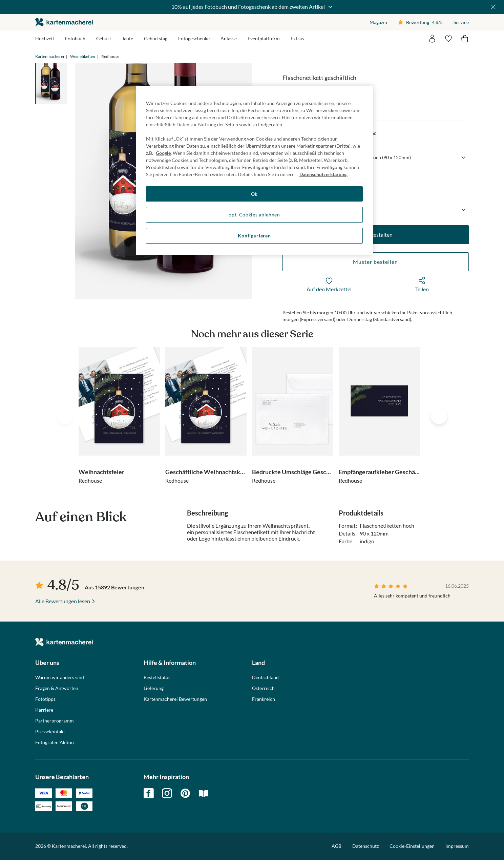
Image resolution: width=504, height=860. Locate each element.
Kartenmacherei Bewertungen (175, 699)
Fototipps (45, 699)
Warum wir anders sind (60, 677)
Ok (254, 194)
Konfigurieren (254, 236)
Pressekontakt (50, 732)
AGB (337, 846)
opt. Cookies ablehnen (254, 215)
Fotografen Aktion (55, 742)
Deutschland (265, 677)
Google (163, 153)
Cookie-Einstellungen (412, 846)
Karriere (44, 710)
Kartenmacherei (50, 56)
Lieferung (154, 688)
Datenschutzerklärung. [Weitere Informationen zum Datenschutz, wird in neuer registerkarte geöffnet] (323, 174)
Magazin (378, 22)
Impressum (457, 846)
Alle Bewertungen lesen (63, 601)
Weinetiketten (83, 56)
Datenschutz (365, 846)
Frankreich (264, 699)
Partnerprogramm (55, 721)
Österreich (263, 688)
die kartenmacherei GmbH (64, 22)
